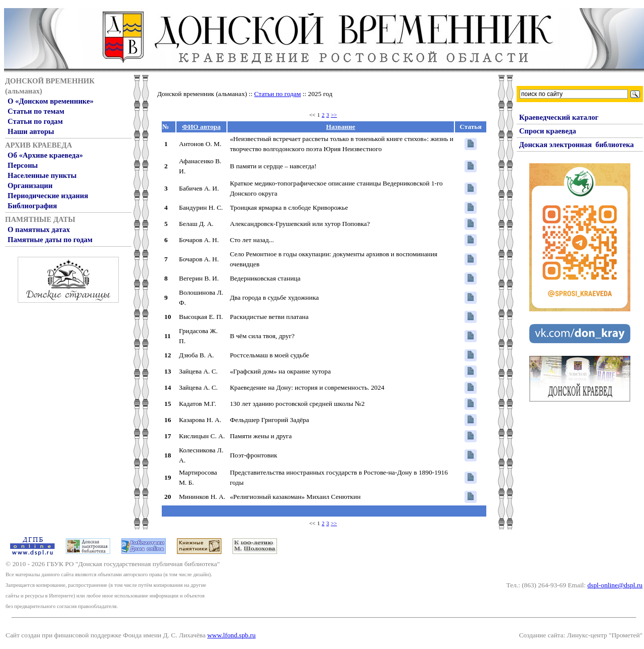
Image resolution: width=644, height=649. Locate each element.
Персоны (23, 165)
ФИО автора (201, 127)
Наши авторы (31, 131)
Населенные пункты (42, 175)
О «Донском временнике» (51, 101)
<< (312, 115)
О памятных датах (39, 229)
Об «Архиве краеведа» (45, 155)
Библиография (32, 206)
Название (341, 127)
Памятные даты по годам (50, 240)
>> (334, 115)
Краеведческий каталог (559, 117)
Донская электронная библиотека (577, 145)
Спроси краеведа (548, 131)
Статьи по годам (35, 121)
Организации (30, 186)
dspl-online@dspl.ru (615, 585)
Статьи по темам (36, 111)
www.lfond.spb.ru (232, 635)
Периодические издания (48, 196)
